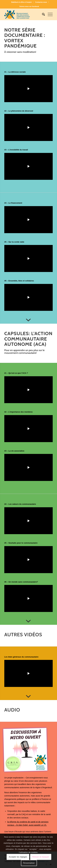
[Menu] (49, 14)
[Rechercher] (42, 14)
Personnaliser (29, 863)
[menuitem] (22, 2)
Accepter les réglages (18, 857)
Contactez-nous (41, 2)
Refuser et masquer (41, 857)
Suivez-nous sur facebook (29, 6)
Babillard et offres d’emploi (22, 2)
